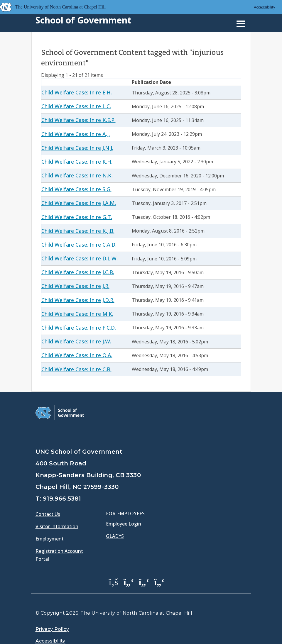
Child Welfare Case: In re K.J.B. (78, 231)
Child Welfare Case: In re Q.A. (77, 355)
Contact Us (48, 499)
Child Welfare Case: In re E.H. (77, 92)
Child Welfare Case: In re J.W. (76, 341)
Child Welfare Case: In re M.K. (77, 314)
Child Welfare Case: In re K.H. (77, 162)
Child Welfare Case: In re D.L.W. (80, 258)
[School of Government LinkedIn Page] (144, 567)
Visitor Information (57, 511)
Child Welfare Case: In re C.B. (76, 369)
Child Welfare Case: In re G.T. (77, 217)
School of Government (83, 20)
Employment (50, 524)
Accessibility (265, 7)
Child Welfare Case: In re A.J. (76, 134)
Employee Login (124, 509)
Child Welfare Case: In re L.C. (76, 106)
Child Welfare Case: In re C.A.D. (79, 245)
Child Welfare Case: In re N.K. (77, 175)
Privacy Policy (52, 615)
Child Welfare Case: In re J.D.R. (78, 300)
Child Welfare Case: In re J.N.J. (77, 148)
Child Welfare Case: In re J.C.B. (78, 272)
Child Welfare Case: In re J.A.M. (79, 203)
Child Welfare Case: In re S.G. (76, 189)
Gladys (115, 521)
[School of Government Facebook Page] (114, 567)
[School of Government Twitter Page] (129, 567)
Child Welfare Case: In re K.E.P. (78, 120)
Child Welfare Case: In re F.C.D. (79, 328)
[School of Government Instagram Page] (159, 567)
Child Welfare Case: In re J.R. (75, 286)
